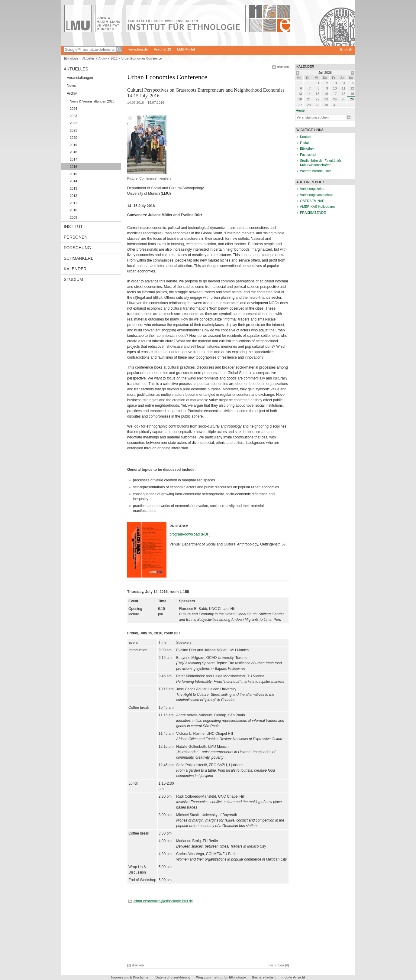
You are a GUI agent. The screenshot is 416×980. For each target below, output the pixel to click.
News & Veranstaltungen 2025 (92, 101)
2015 (73, 174)
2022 (73, 123)
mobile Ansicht (293, 977)
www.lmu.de (138, 49)
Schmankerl (78, 258)
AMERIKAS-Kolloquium (317, 207)
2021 (73, 130)
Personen (76, 237)
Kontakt (306, 137)
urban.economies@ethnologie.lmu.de (163, 901)
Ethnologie (71, 59)
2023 (73, 116)
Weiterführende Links (316, 171)
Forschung (77, 248)
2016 (114, 59)
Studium (73, 279)
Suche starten (349, 117)
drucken (283, 67)
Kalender (75, 269)
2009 (73, 217)
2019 (73, 145)
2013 (73, 188)
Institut (73, 226)
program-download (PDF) (190, 534)
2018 (73, 152)
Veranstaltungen (80, 78)
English (346, 49)
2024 (73, 109)
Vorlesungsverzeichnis (316, 195)
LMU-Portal (186, 49)
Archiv (103, 59)
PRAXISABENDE (313, 213)
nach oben (276, 965)
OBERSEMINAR (312, 201)
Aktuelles (88, 59)
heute (300, 110)
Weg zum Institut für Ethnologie (221, 977)
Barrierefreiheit (264, 977)
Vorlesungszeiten (313, 189)
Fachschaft (308, 155)
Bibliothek (307, 148)
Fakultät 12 (162, 49)
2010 (73, 210)
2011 (73, 203)
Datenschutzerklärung (173, 977)
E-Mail (305, 143)
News (71, 86)
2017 (73, 159)
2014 (73, 181)
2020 (73, 138)
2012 (73, 196)
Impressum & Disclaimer (130, 977)
